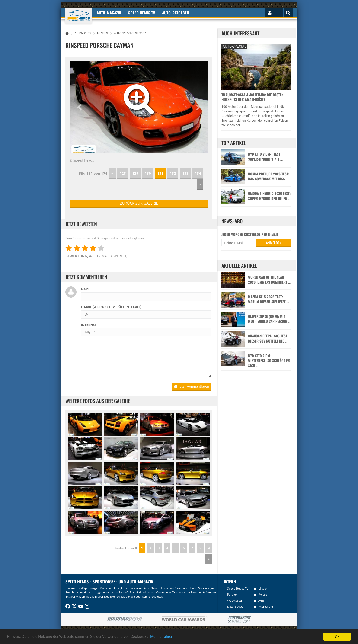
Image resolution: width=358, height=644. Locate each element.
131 (160, 173)
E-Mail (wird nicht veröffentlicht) (111, 307)
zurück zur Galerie (139, 203)
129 (135, 173)
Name (86, 289)
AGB (261, 601)
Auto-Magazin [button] (109, 13)
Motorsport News (171, 588)
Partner (232, 595)
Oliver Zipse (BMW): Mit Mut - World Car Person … (269, 319)
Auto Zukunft (120, 592)
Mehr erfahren (173, 637)
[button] (80, 107)
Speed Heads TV (238, 588)
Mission (263, 588)
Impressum (266, 607)
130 (148, 173)
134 (198, 173)
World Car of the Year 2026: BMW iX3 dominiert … (269, 279)
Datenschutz (235, 607)
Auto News (151, 588)
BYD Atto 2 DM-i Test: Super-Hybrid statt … (265, 157)
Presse (263, 595)
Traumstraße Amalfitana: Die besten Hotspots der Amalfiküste (253, 97)
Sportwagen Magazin (83, 597)
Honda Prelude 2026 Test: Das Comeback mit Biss (269, 176)
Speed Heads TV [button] (142, 13)
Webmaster (235, 601)
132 (173, 173)
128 (123, 173)
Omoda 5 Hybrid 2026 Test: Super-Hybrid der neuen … (269, 196)
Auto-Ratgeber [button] (176, 13)
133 (185, 173)
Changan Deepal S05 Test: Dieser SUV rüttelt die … (268, 338)
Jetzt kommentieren (192, 386)
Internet (89, 325)
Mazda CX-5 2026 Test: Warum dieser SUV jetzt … (268, 299)
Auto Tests (190, 588)
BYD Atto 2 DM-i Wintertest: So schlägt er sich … (269, 361)
